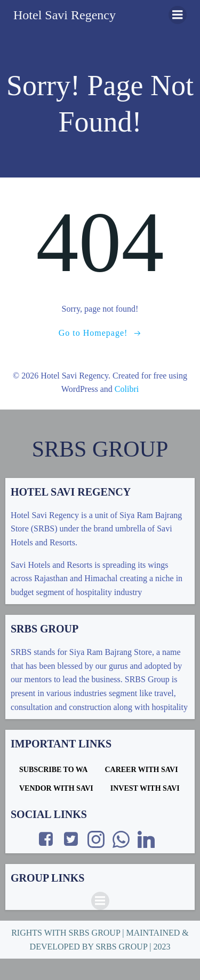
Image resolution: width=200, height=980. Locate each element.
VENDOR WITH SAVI (56, 788)
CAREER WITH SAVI (141, 770)
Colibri (127, 389)
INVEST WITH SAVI (145, 788)
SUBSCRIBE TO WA (53, 770)
